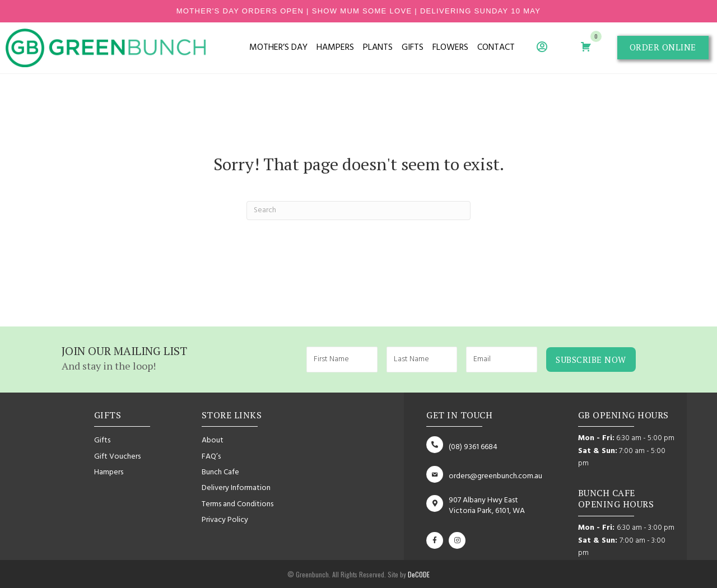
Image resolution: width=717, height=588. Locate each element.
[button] (663, 48)
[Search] (358, 211)
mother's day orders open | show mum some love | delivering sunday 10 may (359, 11)
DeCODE (418, 574)
